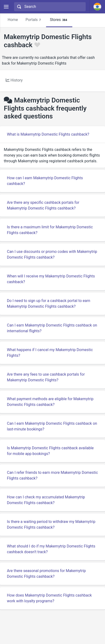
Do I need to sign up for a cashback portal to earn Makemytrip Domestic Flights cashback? (49, 304)
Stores (59, 20)
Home (13, 20)
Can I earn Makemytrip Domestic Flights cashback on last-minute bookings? (52, 426)
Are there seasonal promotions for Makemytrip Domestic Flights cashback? (46, 574)
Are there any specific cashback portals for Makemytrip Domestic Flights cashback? (43, 205)
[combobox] (49, 7)
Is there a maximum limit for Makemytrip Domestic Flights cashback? (50, 230)
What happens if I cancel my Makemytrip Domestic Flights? (50, 353)
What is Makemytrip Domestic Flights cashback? (48, 134)
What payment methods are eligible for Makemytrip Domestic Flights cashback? (50, 402)
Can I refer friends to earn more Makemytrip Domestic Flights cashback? (52, 475)
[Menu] (6, 7)
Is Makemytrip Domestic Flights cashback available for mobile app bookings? (50, 451)
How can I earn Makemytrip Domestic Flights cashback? (45, 181)
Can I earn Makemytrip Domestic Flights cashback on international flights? (52, 328)
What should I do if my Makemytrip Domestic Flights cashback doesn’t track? (51, 549)
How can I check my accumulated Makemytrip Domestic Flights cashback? (46, 500)
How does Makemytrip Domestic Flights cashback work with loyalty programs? (49, 598)
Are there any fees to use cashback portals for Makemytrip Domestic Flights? (46, 377)
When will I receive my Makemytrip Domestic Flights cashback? (51, 279)
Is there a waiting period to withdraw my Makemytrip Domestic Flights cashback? (51, 524)
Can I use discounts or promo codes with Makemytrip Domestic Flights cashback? (52, 254)
